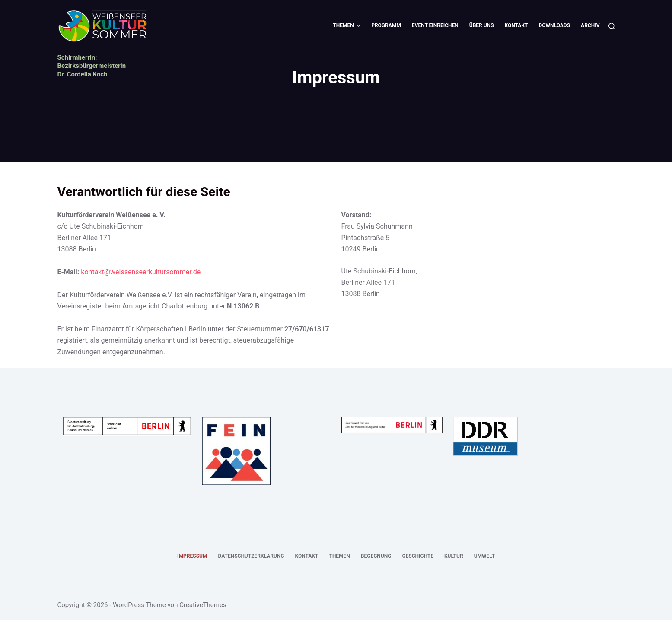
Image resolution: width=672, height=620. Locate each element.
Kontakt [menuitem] (516, 25)
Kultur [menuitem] (454, 556)
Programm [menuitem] (386, 25)
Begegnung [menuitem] (376, 556)
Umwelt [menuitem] (484, 556)
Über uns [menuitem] (482, 25)
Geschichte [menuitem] (418, 556)
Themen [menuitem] (348, 26)
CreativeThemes (203, 605)
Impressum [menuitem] (192, 556)
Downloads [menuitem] (555, 25)
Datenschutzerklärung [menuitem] (251, 556)
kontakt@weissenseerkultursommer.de (141, 272)
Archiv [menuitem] (590, 25)
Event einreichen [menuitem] (435, 25)
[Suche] (612, 26)
